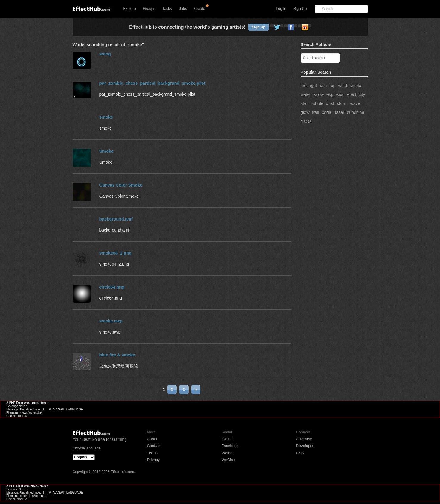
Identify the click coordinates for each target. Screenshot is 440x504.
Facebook (230, 446)
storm (342, 103)
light (313, 86)
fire (304, 86)
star (304, 103)
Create (200, 9)
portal (327, 112)
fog (332, 86)
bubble (317, 103)
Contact (154, 446)
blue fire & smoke (117, 355)
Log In (281, 9)
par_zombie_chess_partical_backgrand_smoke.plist (153, 83)
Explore (130, 9)
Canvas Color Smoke (121, 185)
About (152, 439)
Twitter (227, 439)
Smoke (106, 151)
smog (105, 54)
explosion (336, 94)
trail (316, 112)
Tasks (167, 9)
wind (343, 86)
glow (305, 112)
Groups (149, 9)
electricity (356, 94)
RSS (300, 453)
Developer (305, 446)
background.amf (116, 219)
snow (319, 94)
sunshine (356, 112)
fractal (306, 121)
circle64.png (112, 287)
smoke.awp (111, 321)
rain (323, 86)
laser (340, 112)
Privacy (154, 460)
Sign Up (300, 9)
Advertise (304, 439)
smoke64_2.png (116, 253)
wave (355, 103)
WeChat (229, 460)
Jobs (183, 9)
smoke (356, 86)
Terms (152, 453)
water (306, 94)
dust (330, 103)
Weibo (227, 453)
